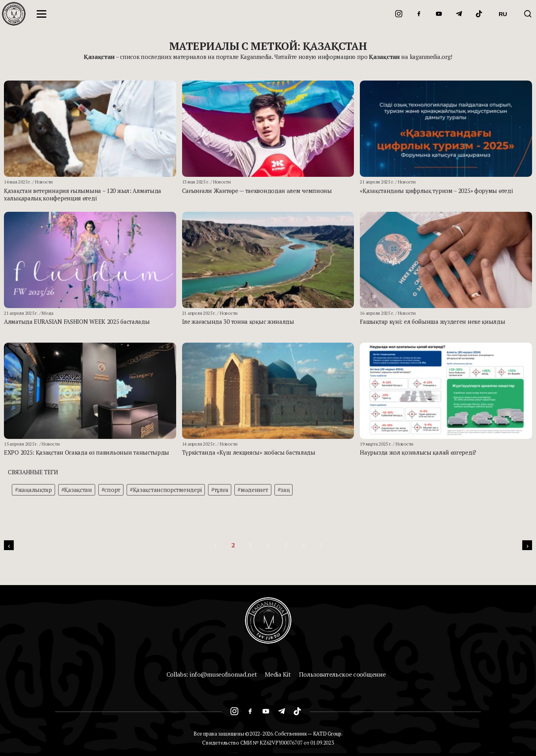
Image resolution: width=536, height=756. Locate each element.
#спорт (111, 490)
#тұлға (220, 490)
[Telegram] (459, 14)
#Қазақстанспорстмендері (166, 490)
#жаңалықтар (33, 490)
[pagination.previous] (9, 545)
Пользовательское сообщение (342, 674)
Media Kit (278, 674)
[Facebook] (419, 14)
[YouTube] (439, 14)
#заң (284, 490)
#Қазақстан (77, 490)
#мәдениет (253, 490)
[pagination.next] (527, 545)
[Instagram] (399, 14)
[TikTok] (479, 14)
